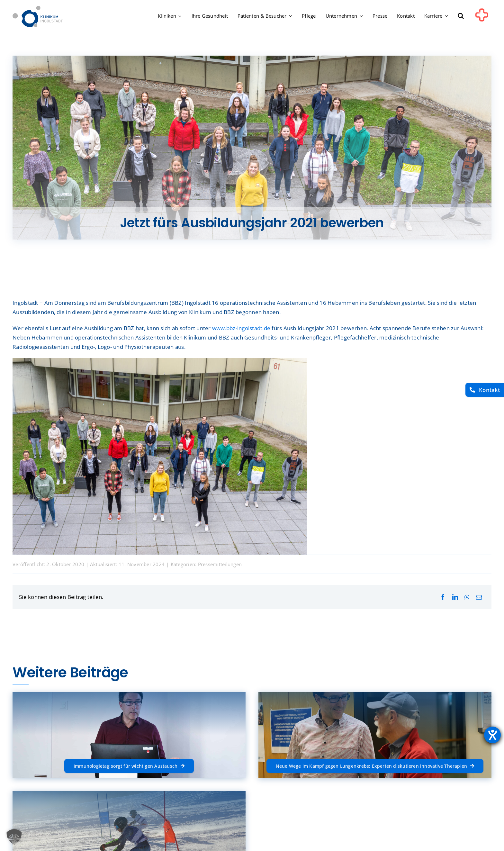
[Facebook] (443, 597)
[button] (461, 16)
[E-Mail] (479, 597)
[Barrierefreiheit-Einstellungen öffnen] (492, 735)
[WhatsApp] (467, 597)
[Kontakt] (485, 390)
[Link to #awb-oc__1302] (482, 17)
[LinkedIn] (455, 597)
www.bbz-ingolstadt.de (241, 328)
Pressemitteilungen (220, 564)
